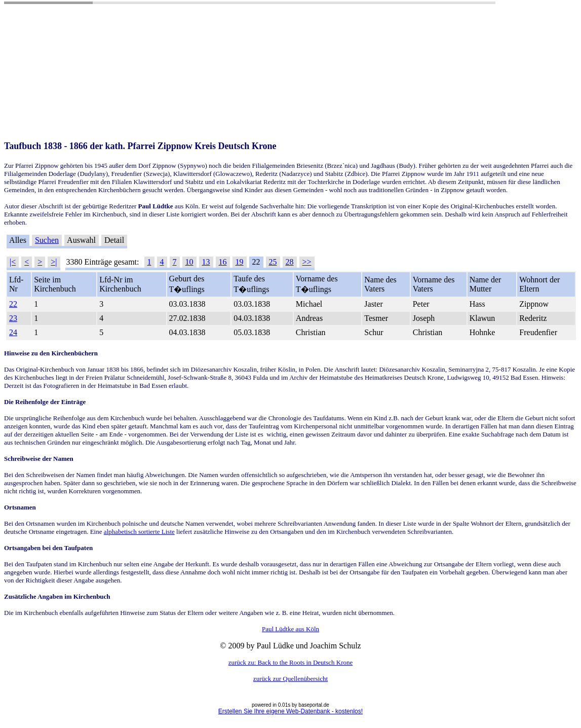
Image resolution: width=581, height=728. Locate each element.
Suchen (47, 240)
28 (290, 262)
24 (13, 332)
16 (223, 262)
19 (240, 262)
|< (13, 262)
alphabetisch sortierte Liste (139, 532)
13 (206, 262)
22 (13, 304)
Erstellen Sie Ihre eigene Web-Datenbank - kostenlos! (290, 711)
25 (273, 262)
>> (307, 262)
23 (13, 318)
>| (54, 262)
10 (189, 262)
